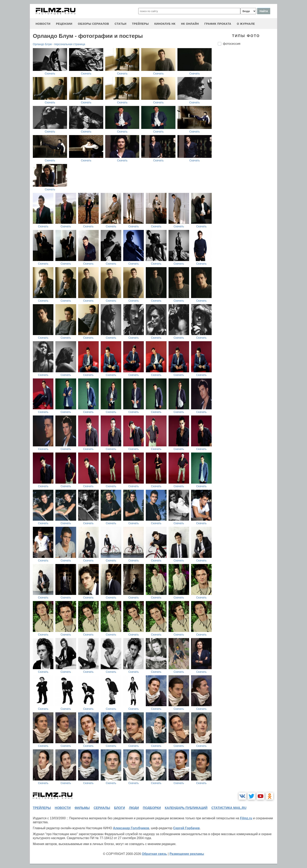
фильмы (82, 808)
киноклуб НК (165, 24)
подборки (152, 808)
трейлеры (140, 24)
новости (43, 24)
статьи (120, 24)
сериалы (102, 808)
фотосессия (232, 44)
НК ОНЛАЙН (190, 24)
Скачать (50, 73)
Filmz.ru (246, 818)
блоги (119, 808)
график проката (218, 24)
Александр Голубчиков (131, 828)
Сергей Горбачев (186, 828)
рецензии (64, 24)
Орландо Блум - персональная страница (59, 44)
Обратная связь (154, 854)
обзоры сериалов (94, 24)
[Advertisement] (247, 115)
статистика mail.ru (229, 808)
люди (134, 808)
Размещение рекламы (187, 854)
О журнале (246, 24)
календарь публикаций (186, 808)
